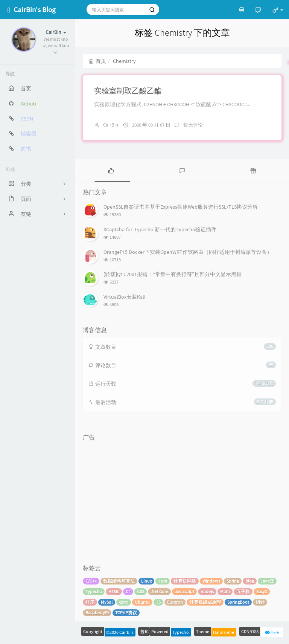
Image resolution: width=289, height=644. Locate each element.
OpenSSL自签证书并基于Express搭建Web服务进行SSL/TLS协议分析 (181, 207)
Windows (211, 581)
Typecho (94, 591)
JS (158, 602)
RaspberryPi (97, 613)
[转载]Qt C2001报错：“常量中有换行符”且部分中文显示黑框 (173, 274)
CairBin (111, 125)
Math (225, 591)
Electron (175, 602)
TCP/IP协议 (126, 613)
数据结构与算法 (119, 581)
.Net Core (159, 591)
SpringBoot (238, 602)
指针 (260, 602)
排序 (90, 602)
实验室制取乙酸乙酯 (128, 91)
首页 (97, 61)
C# (128, 591)
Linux (146, 581)
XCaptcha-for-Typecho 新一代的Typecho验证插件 (160, 229)
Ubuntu (142, 602)
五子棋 (243, 591)
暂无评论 (193, 125)
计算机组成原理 (205, 602)
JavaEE (267, 581)
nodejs (207, 591)
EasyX (262, 591)
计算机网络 (185, 581)
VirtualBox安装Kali (124, 297)
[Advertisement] (182, 497)
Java (163, 581)
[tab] (111, 170)
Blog (250, 581)
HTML (114, 591)
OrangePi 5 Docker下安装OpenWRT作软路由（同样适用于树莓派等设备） (188, 252)
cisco (124, 602)
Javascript (184, 591)
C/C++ (91, 581)
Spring (233, 581)
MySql (107, 602)
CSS (141, 591)
